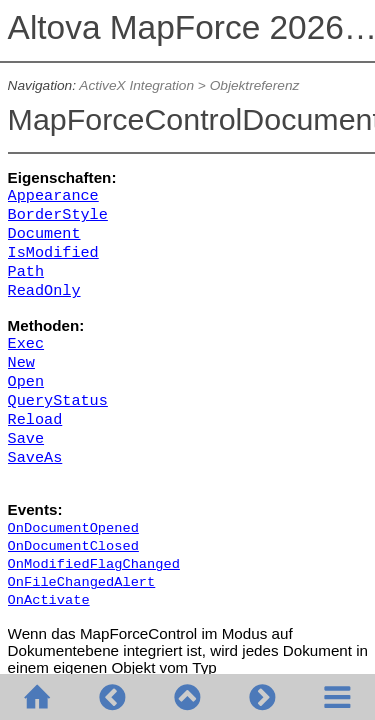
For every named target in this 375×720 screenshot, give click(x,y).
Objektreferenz (255, 85)
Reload (35, 420)
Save (26, 439)
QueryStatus (58, 401)
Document (44, 234)
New (21, 363)
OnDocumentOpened (73, 528)
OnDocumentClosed (73, 546)
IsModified (53, 253)
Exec (26, 344)
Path (26, 272)
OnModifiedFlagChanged (94, 564)
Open (26, 382)
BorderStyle (58, 215)
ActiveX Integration (136, 85)
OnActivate (49, 600)
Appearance (53, 196)
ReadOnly (44, 291)
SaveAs (35, 458)
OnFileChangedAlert (82, 582)
